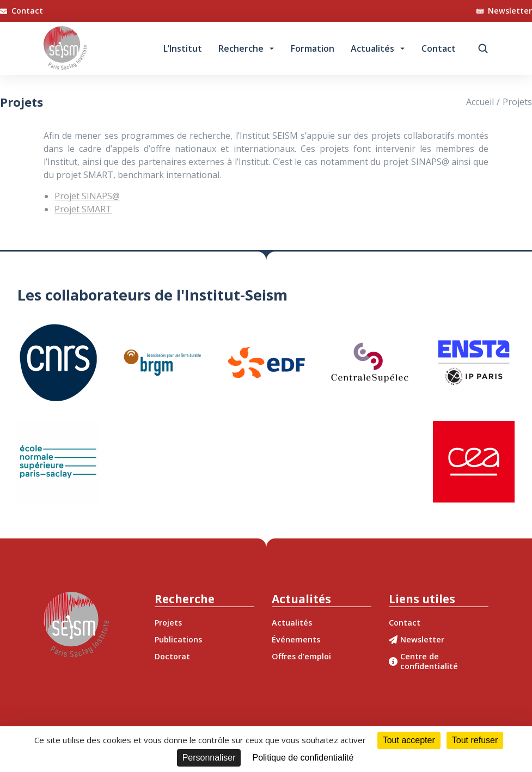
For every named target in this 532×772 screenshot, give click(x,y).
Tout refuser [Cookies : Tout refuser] (475, 740)
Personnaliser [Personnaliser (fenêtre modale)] (209, 758)
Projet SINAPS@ (87, 196)
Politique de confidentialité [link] (303, 758)
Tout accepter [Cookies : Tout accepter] (409, 740)
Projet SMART (83, 209)
